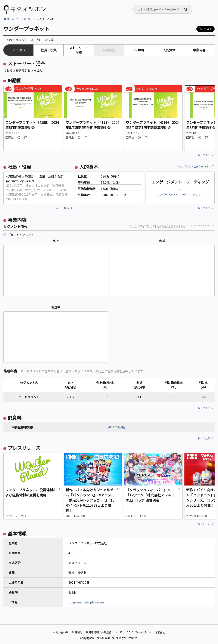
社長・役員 (49, 50)
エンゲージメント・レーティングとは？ (180, 194)
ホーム (11, 19)
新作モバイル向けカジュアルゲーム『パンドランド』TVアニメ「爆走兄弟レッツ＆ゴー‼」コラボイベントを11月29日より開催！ (93, 500)
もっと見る (204, 155)
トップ (21, 50)
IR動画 (139, 50)
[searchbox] (164, 9)
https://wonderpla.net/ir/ (86, 602)
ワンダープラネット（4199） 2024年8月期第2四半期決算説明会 (92, 125)
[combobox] (162, 9)
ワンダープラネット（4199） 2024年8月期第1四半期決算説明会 (153, 125)
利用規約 (77, 632)
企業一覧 (26, 19)
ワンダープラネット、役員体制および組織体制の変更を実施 (33, 492)
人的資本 (169, 50)
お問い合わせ (61, 632)
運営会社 (160, 632)
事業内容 (199, 50)
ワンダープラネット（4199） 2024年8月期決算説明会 (32, 125)
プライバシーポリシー (138, 632)
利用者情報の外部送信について (104, 632)
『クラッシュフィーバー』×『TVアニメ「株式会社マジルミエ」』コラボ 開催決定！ (153, 495)
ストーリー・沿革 (79, 50)
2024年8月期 (116, 427)
